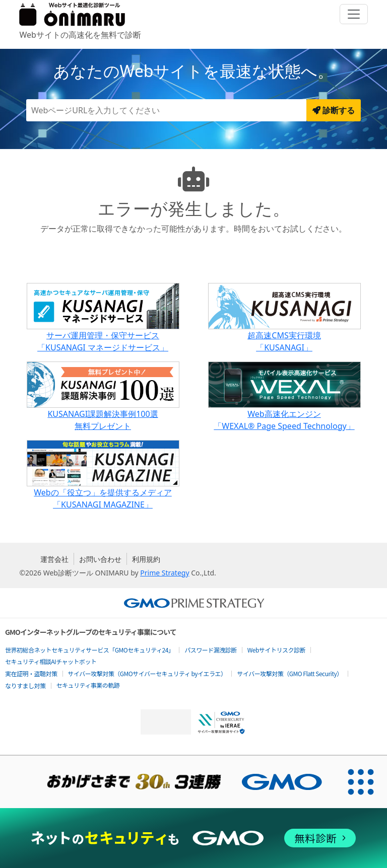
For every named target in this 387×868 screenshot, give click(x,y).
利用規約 (146, 559)
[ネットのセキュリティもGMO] (193, 838)
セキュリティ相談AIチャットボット (51, 661)
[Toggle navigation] (354, 14)
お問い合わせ (100, 559)
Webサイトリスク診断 (276, 650)
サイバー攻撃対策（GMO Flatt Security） (289, 673)
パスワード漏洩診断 (211, 650)
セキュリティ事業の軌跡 (88, 685)
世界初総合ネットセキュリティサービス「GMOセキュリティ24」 (89, 650)
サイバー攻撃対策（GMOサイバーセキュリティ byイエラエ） (147, 673)
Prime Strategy (165, 573)
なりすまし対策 (25, 685)
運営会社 (54, 559)
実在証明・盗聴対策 (31, 673)
